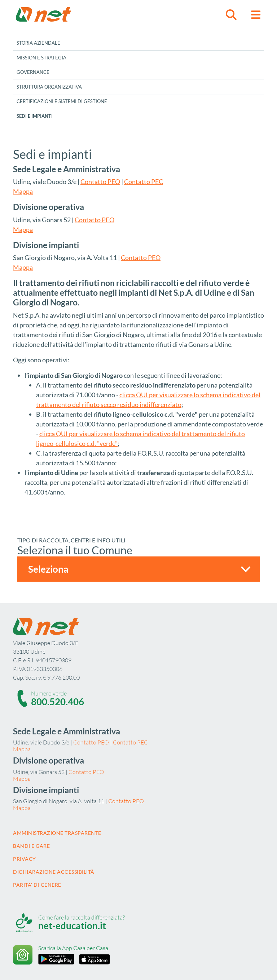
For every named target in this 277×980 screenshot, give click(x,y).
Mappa (23, 191)
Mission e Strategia (41, 58)
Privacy (25, 859)
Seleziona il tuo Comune (75, 550)
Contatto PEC (144, 182)
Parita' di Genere (37, 885)
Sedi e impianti (35, 116)
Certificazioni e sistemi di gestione (62, 101)
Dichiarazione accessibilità (54, 872)
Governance (33, 72)
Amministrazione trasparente (57, 833)
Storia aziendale (38, 43)
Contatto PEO (100, 182)
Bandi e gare (31, 846)
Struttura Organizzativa (49, 87)
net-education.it (72, 926)
